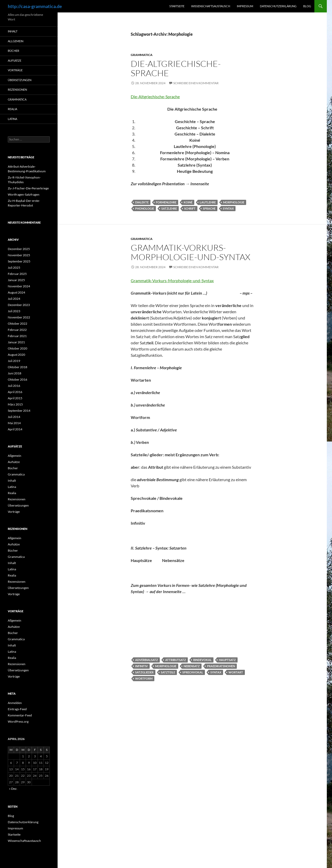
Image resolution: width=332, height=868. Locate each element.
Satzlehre (169, 208)
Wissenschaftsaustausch (211, 6)
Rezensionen (17, 90)
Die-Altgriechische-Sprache (176, 68)
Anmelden (15, 703)
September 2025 (19, 261)
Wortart (236, 672)
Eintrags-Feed (17, 709)
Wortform (144, 678)
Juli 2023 (14, 311)
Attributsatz (176, 660)
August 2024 (16, 292)
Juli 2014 (14, 417)
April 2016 (15, 392)
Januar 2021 (16, 342)
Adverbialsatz (147, 660)
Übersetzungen (20, 80)
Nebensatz (192, 666)
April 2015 (15, 398)
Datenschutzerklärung (278, 6)
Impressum (245, 6)
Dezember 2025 (19, 249)
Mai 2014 (14, 423)
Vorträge (15, 70)
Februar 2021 (17, 336)
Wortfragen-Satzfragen (24, 194)
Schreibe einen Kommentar (196, 83)
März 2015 (15, 404)
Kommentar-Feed (20, 715)
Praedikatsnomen (221, 666)
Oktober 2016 (18, 379)
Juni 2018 (15, 373)
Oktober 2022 (18, 323)
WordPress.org (18, 721)
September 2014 (19, 411)
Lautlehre (208, 202)
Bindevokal (202, 660)
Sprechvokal (193, 672)
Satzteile (168, 672)
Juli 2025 (14, 268)
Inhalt (13, 31)
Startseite (177, 6)
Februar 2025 (17, 274)
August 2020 (16, 355)
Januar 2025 (16, 280)
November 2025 (19, 255)
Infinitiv (141, 666)
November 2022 (19, 317)
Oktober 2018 (18, 367)
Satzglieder (144, 672)
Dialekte (142, 202)
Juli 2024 (14, 299)
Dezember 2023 (19, 305)
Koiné (188, 202)
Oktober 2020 (18, 348)
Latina (12, 119)
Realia (12, 109)
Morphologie (234, 202)
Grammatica (142, 55)
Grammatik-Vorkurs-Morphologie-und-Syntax (191, 252)
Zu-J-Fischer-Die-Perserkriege (28, 188)
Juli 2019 (14, 361)
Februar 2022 (17, 330)
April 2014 (15, 429)
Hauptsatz (227, 660)
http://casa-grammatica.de (35, 6)
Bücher (13, 51)
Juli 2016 (14, 386)
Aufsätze (15, 61)
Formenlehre (166, 202)
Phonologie (145, 208)
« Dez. (13, 789)
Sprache (209, 208)
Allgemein (16, 41)
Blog (307, 6)
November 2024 (19, 286)
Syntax (228, 208)
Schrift (190, 208)
